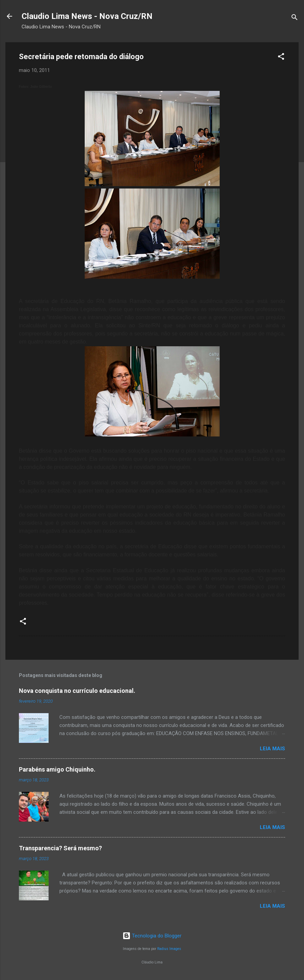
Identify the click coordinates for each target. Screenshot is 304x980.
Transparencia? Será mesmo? (60, 848)
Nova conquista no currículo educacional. (77, 691)
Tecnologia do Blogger (152, 936)
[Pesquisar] (295, 18)
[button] (281, 58)
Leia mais (272, 749)
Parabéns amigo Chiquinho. (57, 769)
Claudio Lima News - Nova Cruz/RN (87, 16)
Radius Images (169, 949)
